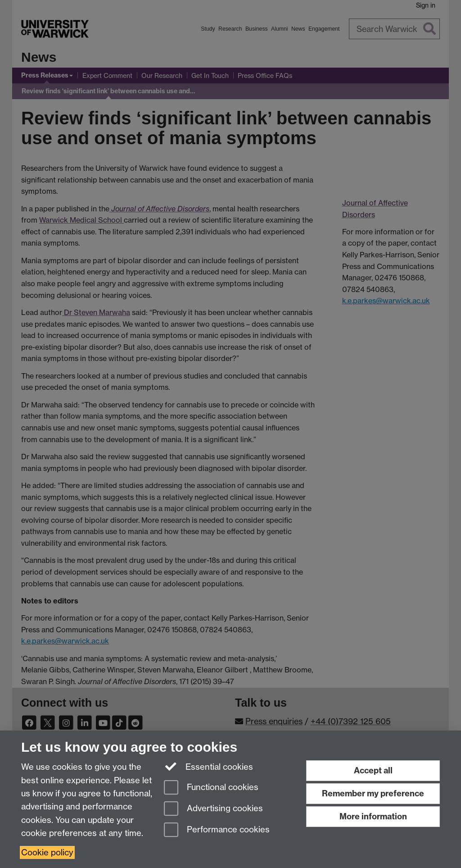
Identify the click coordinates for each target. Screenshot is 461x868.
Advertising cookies (213, 809)
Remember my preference (373, 793)
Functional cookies (211, 788)
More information (373, 816)
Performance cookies (217, 830)
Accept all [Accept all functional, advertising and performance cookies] (373, 770)
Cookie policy (47, 852)
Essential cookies (209, 766)
